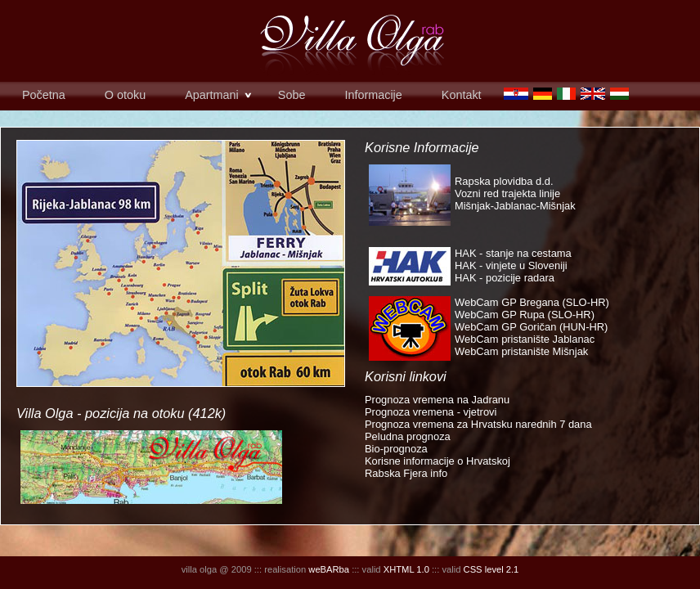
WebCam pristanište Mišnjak (521, 351)
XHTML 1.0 (406, 569)
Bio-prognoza (396, 449)
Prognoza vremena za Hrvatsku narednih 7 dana (478, 424)
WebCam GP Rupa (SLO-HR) (525, 315)
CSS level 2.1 (491, 569)
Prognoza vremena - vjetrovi (431, 412)
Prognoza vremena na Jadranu (437, 400)
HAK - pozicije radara (505, 278)
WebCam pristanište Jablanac (525, 339)
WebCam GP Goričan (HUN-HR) (531, 327)
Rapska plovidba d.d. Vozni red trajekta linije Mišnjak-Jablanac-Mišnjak (515, 193)
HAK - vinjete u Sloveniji (511, 265)
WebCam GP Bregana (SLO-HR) (532, 302)
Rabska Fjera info (406, 473)
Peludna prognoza (408, 436)
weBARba (329, 569)
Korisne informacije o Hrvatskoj (437, 461)
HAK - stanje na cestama (513, 253)
